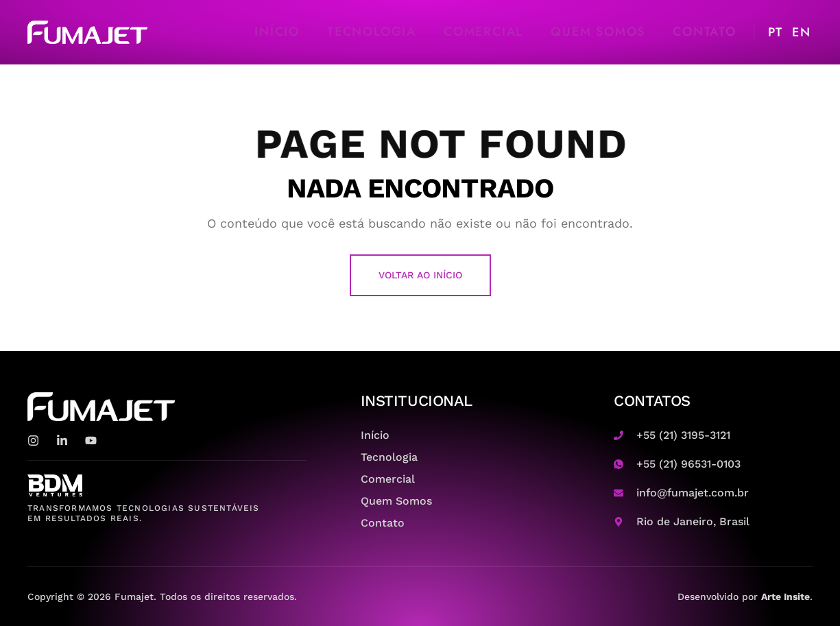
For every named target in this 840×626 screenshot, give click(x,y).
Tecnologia (372, 32)
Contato (705, 32)
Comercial (483, 32)
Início (277, 32)
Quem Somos (598, 32)
